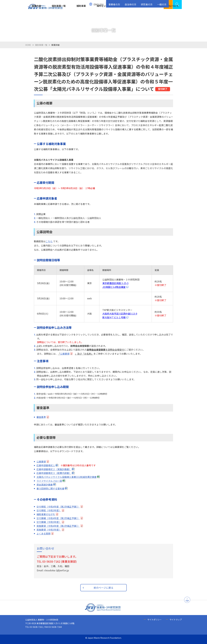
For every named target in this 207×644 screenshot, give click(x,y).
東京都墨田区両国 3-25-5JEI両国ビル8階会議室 (115, 285)
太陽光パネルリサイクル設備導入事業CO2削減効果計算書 (67, 477)
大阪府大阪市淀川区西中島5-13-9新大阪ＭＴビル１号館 (120, 315)
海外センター (104, 15)
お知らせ (148, 15)
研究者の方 (148, 3)
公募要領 (65, 354)
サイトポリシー (155, 620)
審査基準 (41, 417)
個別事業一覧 (59, 15)
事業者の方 (117, 3)
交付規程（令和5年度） (49, 510)
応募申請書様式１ (46, 465)
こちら (49, 241)
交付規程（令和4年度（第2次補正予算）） (58, 507)
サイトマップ (176, 620)
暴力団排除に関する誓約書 (50, 488)
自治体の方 (133, 3)
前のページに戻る (104, 588)
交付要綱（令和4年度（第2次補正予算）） (58, 518)
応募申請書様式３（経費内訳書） (54, 473)
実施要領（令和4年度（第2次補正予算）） (58, 526)
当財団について (171, 15)
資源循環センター (126, 15)
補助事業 (81, 15)
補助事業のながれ (46, 514)
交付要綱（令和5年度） (49, 522)
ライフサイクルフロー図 (49, 481)
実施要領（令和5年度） (49, 530)
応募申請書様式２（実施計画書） (54, 469)
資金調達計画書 (45, 485)
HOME (28, 45)
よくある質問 (43, 534)
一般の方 (162, 3)
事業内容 (36, 15)
